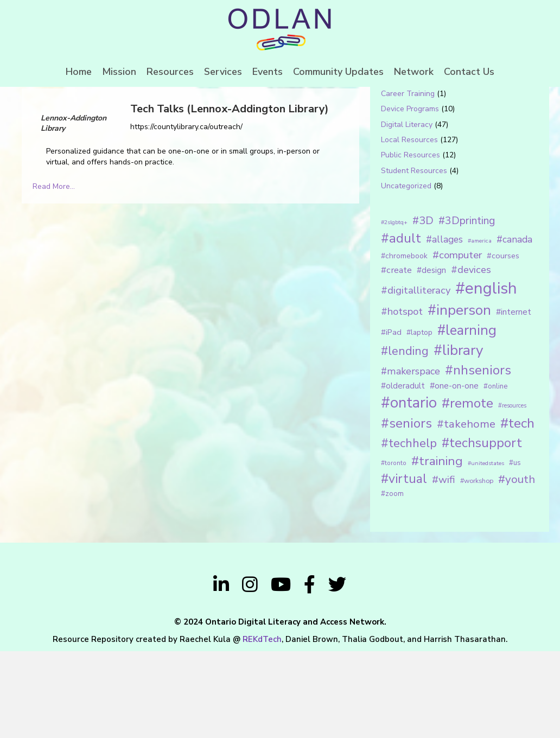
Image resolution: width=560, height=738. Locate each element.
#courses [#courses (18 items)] (503, 342)
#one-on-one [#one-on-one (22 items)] (454, 473)
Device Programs (410, 196)
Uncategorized (406, 273)
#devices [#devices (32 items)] (471, 357)
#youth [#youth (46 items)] (517, 566)
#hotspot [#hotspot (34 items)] (402, 398)
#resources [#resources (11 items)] (512, 492)
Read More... (54, 274)
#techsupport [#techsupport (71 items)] (482, 530)
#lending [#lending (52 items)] (405, 438)
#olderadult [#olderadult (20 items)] (403, 473)
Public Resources (411, 242)
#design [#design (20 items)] (431, 357)
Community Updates (338, 72)
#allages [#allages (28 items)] (444, 326)
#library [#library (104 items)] (458, 438)
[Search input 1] (445, 122)
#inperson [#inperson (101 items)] (459, 397)
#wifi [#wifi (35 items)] (444, 567)
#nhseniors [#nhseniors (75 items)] (478, 457)
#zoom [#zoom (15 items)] (392, 581)
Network (414, 72)
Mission (119, 72)
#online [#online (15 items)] (495, 473)
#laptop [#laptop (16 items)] (419, 419)
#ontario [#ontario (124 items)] (409, 489)
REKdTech (262, 726)
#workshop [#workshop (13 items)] (477, 567)
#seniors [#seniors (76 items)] (406, 510)
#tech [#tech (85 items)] (517, 510)
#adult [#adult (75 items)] (401, 325)
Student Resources (414, 257)
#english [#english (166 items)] (486, 376)
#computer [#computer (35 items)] (457, 342)
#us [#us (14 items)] (515, 550)
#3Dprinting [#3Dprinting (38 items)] (467, 307)
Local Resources (409, 227)
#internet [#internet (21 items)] (514, 399)
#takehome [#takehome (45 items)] (466, 511)
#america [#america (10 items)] (480, 327)
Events (268, 72)
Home (79, 72)
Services (223, 72)
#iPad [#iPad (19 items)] (391, 419)
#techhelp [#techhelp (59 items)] (409, 530)
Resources (170, 72)
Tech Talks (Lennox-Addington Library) (230, 196)
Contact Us (469, 72)
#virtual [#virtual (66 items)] (404, 566)
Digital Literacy (407, 211)
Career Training (408, 180)
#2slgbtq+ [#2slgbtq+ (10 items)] (394, 309)
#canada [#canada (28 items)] (514, 326)
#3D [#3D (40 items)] (423, 307)
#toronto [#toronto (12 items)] (394, 550)
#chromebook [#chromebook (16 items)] (404, 343)
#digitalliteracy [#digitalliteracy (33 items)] (416, 377)
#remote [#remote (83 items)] (467, 490)
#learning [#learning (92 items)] (467, 417)
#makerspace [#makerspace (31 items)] (411, 459)
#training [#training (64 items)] (437, 548)
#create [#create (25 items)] (396, 357)
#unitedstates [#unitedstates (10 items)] (486, 550)
